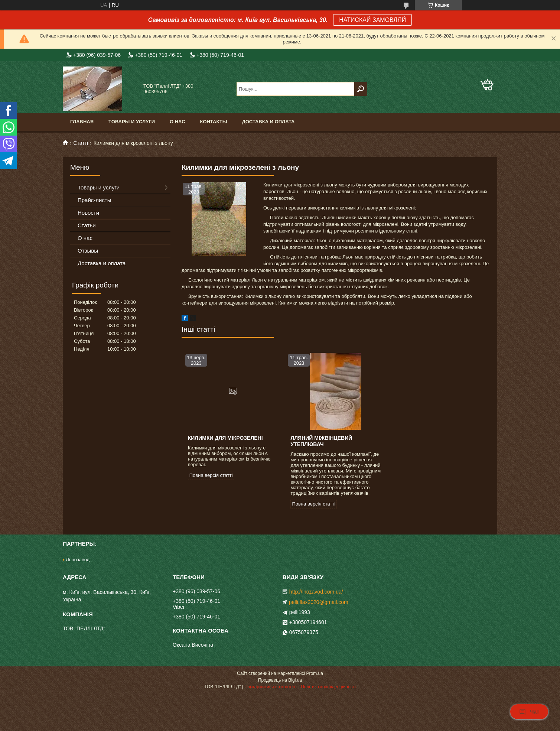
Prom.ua (315, 673)
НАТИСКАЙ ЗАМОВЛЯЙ (372, 20)
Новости (88, 213)
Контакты (214, 122)
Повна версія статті (211, 475)
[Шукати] (361, 89)
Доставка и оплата (268, 122)
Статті (81, 143)
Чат (529, 712)
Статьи (87, 225)
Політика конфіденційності (328, 687)
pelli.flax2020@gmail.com (319, 602)
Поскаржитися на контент (271, 687)
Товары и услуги (132, 122)
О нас (178, 122)
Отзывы (88, 251)
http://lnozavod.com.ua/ (316, 592)
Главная (82, 122)
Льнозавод (78, 560)
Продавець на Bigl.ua (280, 680)
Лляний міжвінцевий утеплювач (321, 441)
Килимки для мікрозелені (225, 438)
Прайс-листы (95, 200)
